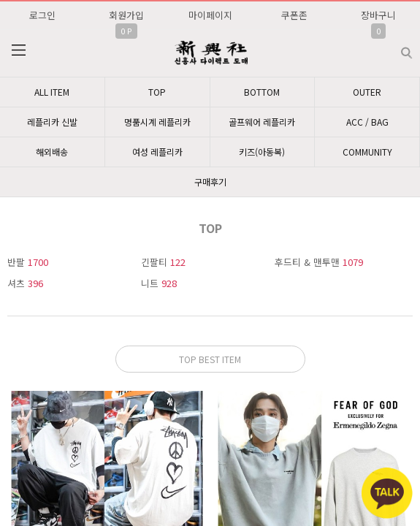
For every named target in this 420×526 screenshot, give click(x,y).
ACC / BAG (367, 122)
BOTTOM (262, 92)
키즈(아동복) (262, 152)
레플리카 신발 (52, 122)
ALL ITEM (52, 92)
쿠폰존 (294, 15)
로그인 (42, 15)
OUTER (367, 92)
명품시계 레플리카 (157, 122)
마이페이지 (210, 15)
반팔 (28, 262)
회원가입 (126, 15)
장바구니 (378, 15)
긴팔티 (163, 262)
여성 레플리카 (157, 152)
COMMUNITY (367, 152)
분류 (18, 50)
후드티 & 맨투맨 (319, 262)
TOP (157, 92)
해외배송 (52, 152)
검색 (395, 47)
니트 (159, 283)
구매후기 (210, 182)
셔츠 (25, 283)
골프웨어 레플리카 (262, 122)
